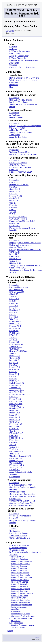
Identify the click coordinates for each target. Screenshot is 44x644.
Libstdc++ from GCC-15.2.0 (21, 172)
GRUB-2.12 (14, 223)
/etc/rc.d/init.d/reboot (20, 596)
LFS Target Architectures (20, 51)
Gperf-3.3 (13, 372)
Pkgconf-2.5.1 (15, 326)
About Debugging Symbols (20, 472)
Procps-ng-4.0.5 (16, 461)
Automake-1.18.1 (17, 390)
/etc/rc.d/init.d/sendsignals (22, 593)
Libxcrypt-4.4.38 (16, 344)
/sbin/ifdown (16, 611)
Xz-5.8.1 (13, 214)
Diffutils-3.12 (15, 192)
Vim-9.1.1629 (15, 449)
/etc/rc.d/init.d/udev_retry (22, 577)
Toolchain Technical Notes (20, 152)
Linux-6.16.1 (15, 226)
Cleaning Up (15, 477)
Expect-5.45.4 (15, 322)
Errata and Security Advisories (22, 67)
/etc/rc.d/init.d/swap (19, 568)
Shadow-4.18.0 (16, 347)
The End (13, 529)
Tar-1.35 (13, 212)
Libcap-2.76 (14, 342)
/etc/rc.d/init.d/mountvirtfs (22, 561)
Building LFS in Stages (19, 102)
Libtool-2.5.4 (15, 367)
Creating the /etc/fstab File (20, 516)
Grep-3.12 (14, 201)
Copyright (10, 31)
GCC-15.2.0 (14, 349)
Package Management (19, 287)
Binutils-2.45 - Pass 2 (18, 217)
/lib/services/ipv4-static (21, 614)
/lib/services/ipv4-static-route (23, 616)
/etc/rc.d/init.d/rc (18, 557)
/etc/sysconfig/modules (21, 602)
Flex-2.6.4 (14, 317)
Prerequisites (15, 54)
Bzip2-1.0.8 (14, 299)
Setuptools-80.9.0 (17, 408)
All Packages (15, 115)
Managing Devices (17, 492)
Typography (14, 63)
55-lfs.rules (16, 621)
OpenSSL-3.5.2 (16, 392)
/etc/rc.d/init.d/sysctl (19, 586)
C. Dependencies (17, 550)
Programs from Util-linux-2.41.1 (22, 221)
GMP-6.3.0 (14, 331)
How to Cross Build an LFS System (24, 78)
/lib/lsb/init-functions (19, 559)
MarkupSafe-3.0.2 (17, 452)
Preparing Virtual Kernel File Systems (25, 243)
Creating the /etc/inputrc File (21, 503)
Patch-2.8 (13, 207)
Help (11, 87)
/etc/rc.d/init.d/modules (21, 564)
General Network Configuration (22, 494)
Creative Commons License (23, 625)
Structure (13, 65)
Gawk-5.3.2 (14, 198)
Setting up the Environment (21, 245)
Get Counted (15, 531)
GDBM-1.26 (14, 369)
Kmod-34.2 (14, 415)
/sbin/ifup (15, 609)
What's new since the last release (23, 80)
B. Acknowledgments (18, 548)
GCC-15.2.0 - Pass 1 (18, 165)
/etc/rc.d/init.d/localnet (20, 584)
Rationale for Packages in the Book (24, 60)
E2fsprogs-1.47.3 (17, 465)
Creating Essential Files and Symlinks (25, 250)
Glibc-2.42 (14, 170)
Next (37, 637)
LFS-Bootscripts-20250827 (21, 485)
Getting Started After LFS (20, 538)
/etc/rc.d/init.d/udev (19, 566)
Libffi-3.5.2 (14, 397)
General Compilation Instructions (23, 154)
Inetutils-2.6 (14, 376)
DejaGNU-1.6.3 (16, 324)
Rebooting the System (19, 533)
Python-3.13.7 (15, 259)
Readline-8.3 (15, 310)
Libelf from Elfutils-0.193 (19, 394)
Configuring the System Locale (22, 501)
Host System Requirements (21, 100)
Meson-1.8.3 (15, 413)
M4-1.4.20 (14, 182)
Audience (13, 49)
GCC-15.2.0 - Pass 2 (18, 219)
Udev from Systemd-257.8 (20, 456)
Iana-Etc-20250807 (17, 292)
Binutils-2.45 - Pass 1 (18, 163)
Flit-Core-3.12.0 (16, 401)
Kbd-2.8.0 (13, 436)
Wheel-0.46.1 (15, 406)
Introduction (14, 98)
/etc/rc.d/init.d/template (21, 600)
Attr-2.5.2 (13, 338)
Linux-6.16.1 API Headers (20, 167)
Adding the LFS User (18, 130)
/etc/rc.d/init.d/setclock (20, 570)
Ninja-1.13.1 (14, 411)
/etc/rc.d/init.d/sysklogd (21, 589)
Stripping (13, 474)
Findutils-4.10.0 (16, 196)
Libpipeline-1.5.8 (16, 438)
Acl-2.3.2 (13, 340)
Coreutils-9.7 (15, 189)
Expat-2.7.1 (14, 374)
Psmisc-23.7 (15, 356)
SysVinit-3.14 (15, 470)
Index (10, 631)
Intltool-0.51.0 (15, 385)
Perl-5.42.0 (14, 256)
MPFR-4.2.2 (14, 333)
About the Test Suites (18, 137)
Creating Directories (18, 247)
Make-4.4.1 (14, 205)
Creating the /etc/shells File (21, 505)
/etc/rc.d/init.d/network (20, 591)
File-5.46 (13, 194)
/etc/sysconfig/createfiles (21, 605)
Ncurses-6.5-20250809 (19, 185)
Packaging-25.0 (16, 404)
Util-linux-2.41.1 (16, 263)
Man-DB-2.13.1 (16, 458)
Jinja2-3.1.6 (14, 454)
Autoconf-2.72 (15, 388)
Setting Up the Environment (21, 132)
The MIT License (18, 628)
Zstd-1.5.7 (14, 306)
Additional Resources (18, 536)
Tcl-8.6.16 (13, 319)
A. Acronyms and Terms (19, 545)
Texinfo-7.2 (14, 261)
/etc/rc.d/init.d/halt (19, 598)
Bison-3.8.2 (14, 254)
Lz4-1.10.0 (14, 303)
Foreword (13, 47)
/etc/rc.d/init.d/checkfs (20, 573)
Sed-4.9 (13, 210)
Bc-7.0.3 (13, 315)
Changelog (14, 82)
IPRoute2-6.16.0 (16, 433)
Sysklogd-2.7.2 (16, 467)
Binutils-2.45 (15, 328)
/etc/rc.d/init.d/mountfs (20, 575)
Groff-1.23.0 (14, 426)
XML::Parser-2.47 (17, 383)
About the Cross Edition (19, 56)
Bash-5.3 (13, 187)
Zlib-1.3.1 (13, 296)
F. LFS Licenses (16, 623)
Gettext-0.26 (15, 252)
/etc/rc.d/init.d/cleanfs (20, 580)
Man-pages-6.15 (16, 290)
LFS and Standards (17, 58)
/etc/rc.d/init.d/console (20, 582)
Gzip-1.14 (13, 203)
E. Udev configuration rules (21, 618)
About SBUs (14, 135)
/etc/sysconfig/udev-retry (21, 607)
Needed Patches (16, 117)
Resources (14, 85)
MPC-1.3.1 (14, 335)
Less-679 (13, 379)
